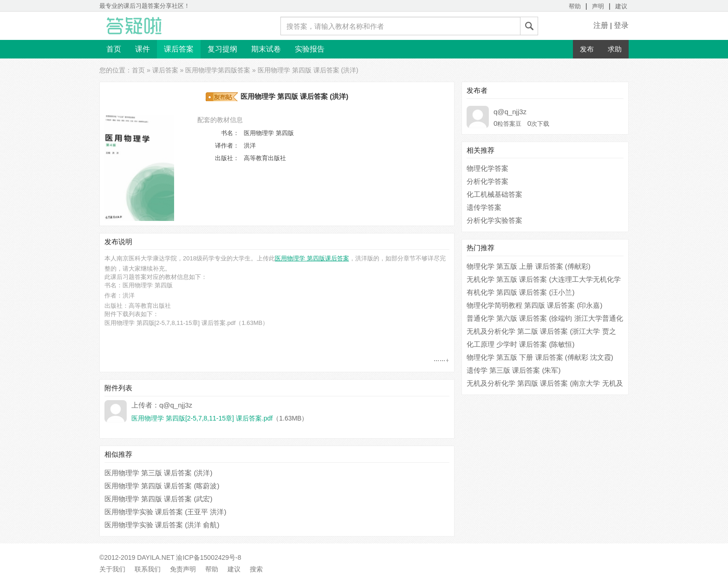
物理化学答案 (487, 168)
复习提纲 (222, 49)
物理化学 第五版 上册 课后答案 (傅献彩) (529, 266)
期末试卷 (266, 49)
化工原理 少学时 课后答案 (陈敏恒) (521, 344)
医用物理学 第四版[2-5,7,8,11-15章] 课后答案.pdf (170, 323)
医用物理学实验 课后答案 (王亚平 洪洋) (166, 512)
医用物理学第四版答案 (218, 70)
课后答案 (179, 49)
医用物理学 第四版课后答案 (312, 258)
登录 (621, 25)
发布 (587, 49)
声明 (598, 6)
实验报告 (310, 49)
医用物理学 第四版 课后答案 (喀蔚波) (162, 486)
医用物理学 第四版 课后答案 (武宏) (159, 499)
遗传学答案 (484, 207)
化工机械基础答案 (494, 194)
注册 (601, 25)
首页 (114, 49)
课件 (143, 49)
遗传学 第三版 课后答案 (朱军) (514, 370)
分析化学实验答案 (494, 220)
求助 (615, 49)
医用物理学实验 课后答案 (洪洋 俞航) (162, 525)
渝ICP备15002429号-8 (208, 557)
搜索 (256, 569)
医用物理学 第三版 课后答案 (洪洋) (159, 473)
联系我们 (148, 569)
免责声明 (183, 569)
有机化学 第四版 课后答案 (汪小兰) (521, 292)
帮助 (575, 6)
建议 (621, 6)
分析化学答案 (487, 181)
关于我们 (112, 569)
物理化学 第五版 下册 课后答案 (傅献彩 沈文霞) (540, 357)
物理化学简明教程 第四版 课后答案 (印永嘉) (535, 305)
